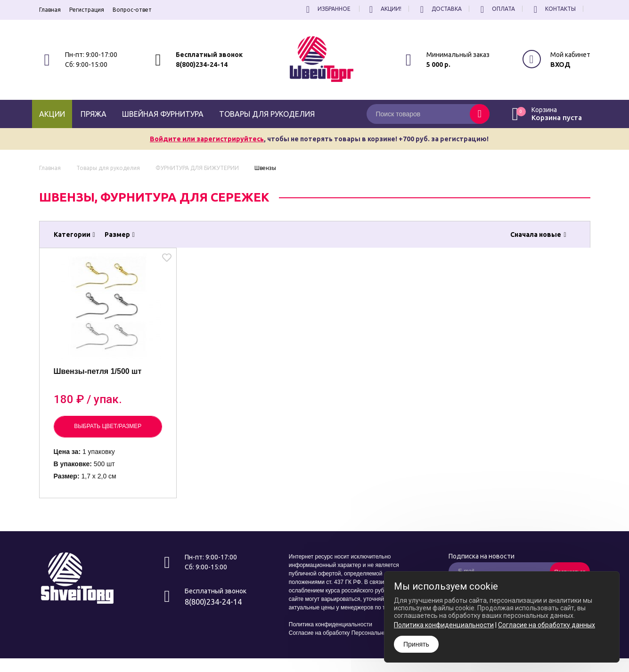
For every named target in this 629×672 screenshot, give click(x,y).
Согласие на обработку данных (547, 625)
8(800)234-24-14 (202, 65)
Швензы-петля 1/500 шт (98, 371)
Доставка (440, 9)
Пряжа (94, 114)
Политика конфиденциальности (331, 624)
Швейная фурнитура (163, 114)
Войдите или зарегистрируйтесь (207, 139)
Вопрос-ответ (132, 10)
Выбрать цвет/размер (108, 426)
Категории (74, 235)
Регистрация (87, 10)
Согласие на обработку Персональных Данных (350, 633)
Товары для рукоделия (267, 114)
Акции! (384, 9)
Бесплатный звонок (209, 55)
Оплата (496, 9)
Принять (416, 644)
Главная (50, 10)
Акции (52, 114)
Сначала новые (538, 235)
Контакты (553, 9)
